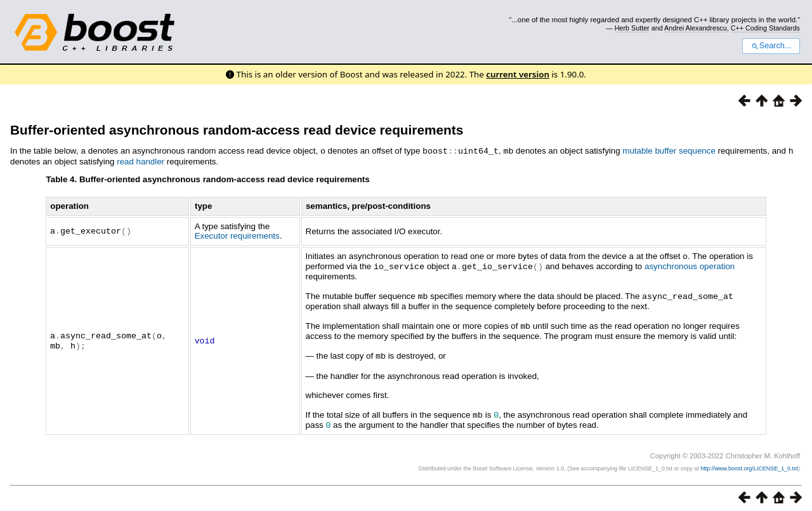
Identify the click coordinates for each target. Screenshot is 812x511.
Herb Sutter (632, 28)
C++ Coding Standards (765, 28)
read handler (141, 161)
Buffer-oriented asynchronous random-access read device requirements (237, 130)
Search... (771, 46)
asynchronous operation (690, 265)
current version (518, 74)
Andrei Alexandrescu (696, 28)
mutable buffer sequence (669, 151)
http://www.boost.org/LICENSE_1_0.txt (749, 463)
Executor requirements (237, 235)
